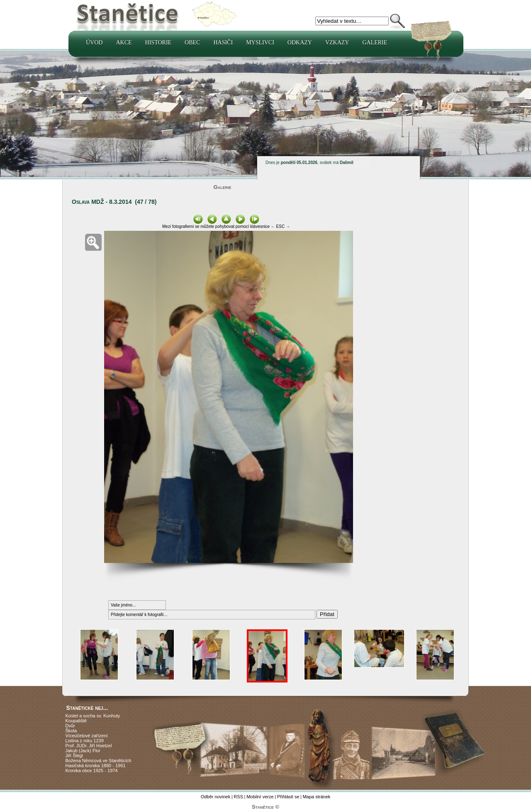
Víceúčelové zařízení (87, 736)
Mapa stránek (317, 797)
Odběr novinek (216, 797)
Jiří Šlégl (74, 756)
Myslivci (260, 43)
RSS (238, 797)
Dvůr (70, 726)
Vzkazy (337, 43)
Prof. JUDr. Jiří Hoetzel (89, 746)
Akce (124, 43)
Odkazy (300, 43)
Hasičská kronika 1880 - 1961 (96, 766)
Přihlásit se (288, 797)
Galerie (375, 43)
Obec (192, 43)
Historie (158, 43)
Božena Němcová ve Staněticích (99, 761)
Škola (71, 731)
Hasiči (223, 43)
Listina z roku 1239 (85, 741)
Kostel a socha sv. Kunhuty (93, 716)
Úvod (94, 43)
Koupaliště (76, 721)
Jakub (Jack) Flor (83, 751)
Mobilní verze (260, 797)
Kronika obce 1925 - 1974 (92, 770)
